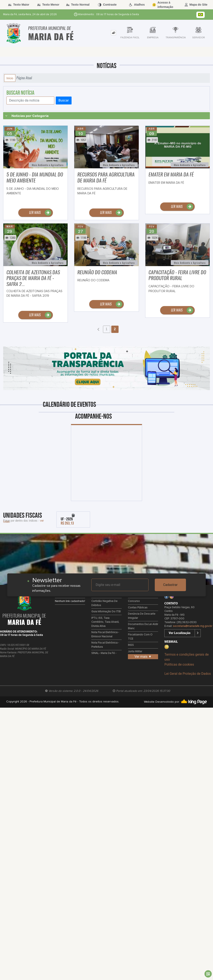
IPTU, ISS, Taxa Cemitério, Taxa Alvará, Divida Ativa (105, 622)
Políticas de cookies (179, 664)
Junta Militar (135, 652)
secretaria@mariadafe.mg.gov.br (193, 626)
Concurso (134, 601)
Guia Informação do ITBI (106, 612)
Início (10, 78)
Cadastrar (170, 585)
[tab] (113, 33)
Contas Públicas (138, 608)
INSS (131, 645)
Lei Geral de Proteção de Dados (188, 674)
